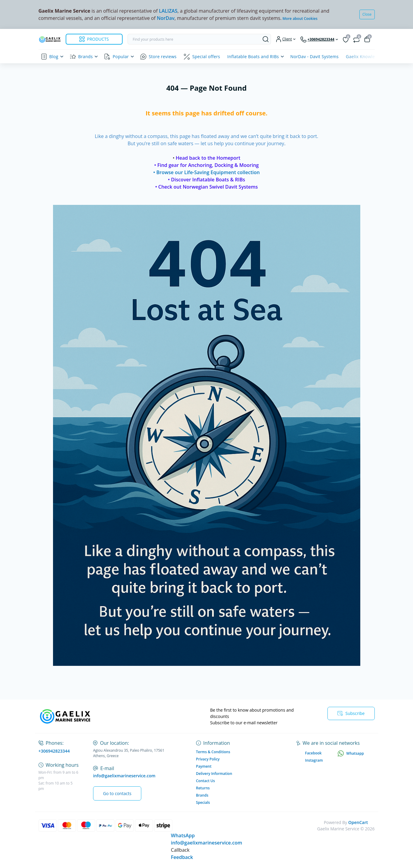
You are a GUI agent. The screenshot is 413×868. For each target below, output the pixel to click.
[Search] (266, 39)
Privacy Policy (208, 759)
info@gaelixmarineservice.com (124, 776)
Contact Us (206, 781)
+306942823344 (54, 751)
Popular (121, 56)
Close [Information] (367, 14)
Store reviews (163, 56)
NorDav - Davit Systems (314, 56)
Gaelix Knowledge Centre (372, 56)
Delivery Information (214, 774)
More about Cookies (300, 19)
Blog (54, 56)
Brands (86, 56)
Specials (203, 802)
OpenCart (358, 822)
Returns (203, 788)
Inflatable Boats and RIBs (253, 56)
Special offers (206, 56)
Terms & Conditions (213, 752)
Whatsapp (351, 753)
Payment (204, 766)
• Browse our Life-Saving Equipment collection (206, 172)
